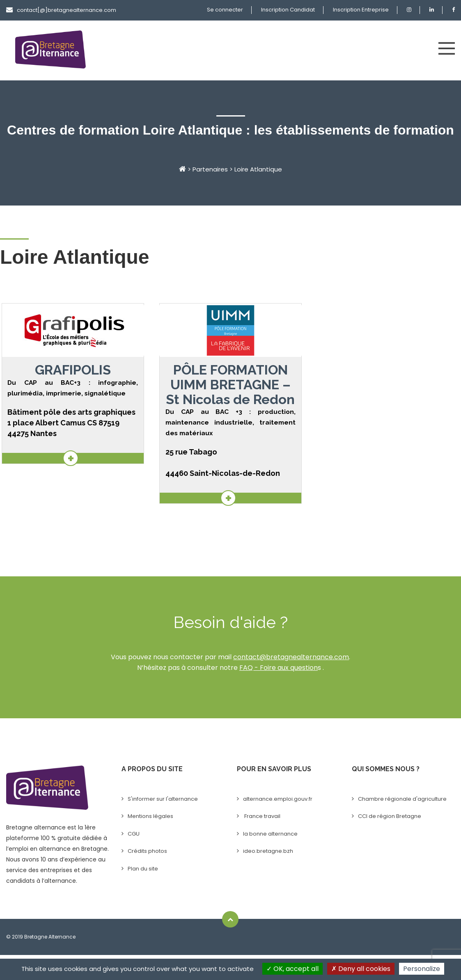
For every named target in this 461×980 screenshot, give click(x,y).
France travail (262, 816)
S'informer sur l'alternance (163, 799)
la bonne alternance (270, 834)
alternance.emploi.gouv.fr (278, 799)
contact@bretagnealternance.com (291, 657)
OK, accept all (292, 969)
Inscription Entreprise (361, 10)
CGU (134, 834)
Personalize (422, 969)
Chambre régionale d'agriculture (402, 799)
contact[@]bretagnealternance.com (61, 10)
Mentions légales (150, 816)
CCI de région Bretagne (390, 816)
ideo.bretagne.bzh (268, 851)
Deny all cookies (361, 969)
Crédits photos (147, 851)
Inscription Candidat (288, 10)
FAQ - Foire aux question (279, 668)
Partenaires (210, 169)
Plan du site (143, 869)
